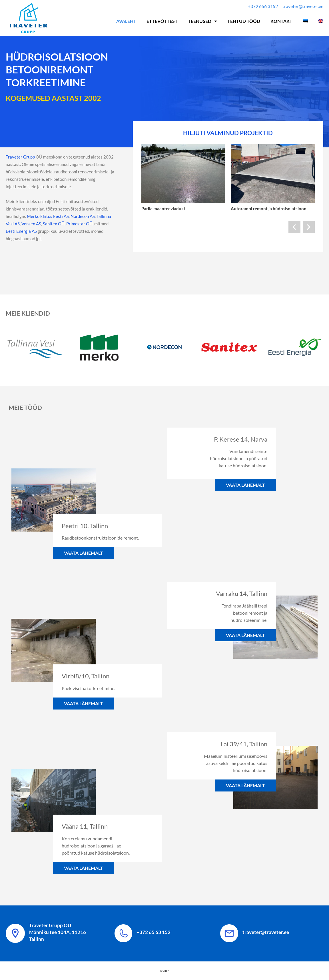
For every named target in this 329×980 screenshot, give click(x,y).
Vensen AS (31, 224)
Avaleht (126, 21)
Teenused (202, 21)
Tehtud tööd (244, 21)
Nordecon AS (83, 216)
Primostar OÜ (79, 224)
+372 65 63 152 (154, 932)
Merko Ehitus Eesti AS (47, 216)
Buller (164, 971)
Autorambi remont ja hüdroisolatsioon (269, 209)
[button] (294, 227)
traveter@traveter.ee (266, 932)
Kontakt (281, 21)
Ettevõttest (162, 21)
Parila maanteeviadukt (163, 209)
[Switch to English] (321, 21)
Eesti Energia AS (21, 231)
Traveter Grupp (20, 157)
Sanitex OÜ (54, 224)
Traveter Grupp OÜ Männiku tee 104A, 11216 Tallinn (58, 932)
